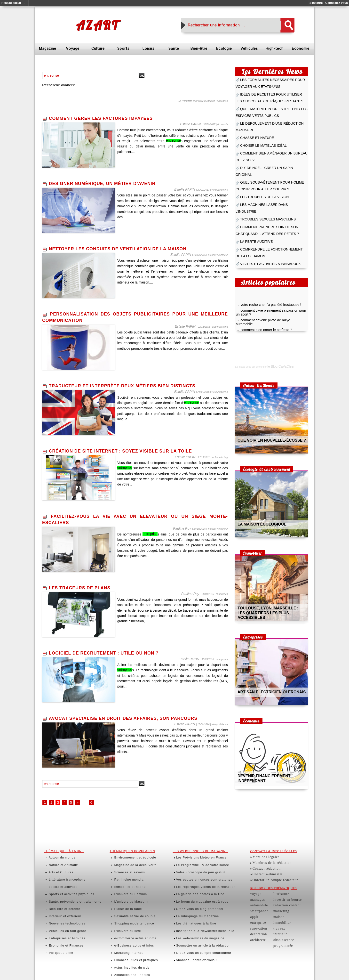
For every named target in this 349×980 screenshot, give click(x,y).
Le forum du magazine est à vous (197, 875)
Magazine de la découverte (131, 853)
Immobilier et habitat (126, 867)
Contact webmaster (265, 862)
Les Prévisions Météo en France (197, 848)
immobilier (277, 902)
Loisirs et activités (59, 867)
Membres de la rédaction (269, 853)
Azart (97, 25)
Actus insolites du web (127, 916)
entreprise (257, 902)
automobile (258, 888)
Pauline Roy (184, 528)
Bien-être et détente (60, 880)
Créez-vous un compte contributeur (199, 907)
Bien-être (199, 49)
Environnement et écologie (130, 848)
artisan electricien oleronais (265, 638)
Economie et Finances (62, 903)
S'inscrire (316, 3)
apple (254, 897)
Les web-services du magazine (196, 898)
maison (275, 897)
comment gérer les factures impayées (107, 119)
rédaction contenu (282, 888)
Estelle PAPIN (193, 124)
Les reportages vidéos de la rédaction (201, 867)
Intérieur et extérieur (61, 885)
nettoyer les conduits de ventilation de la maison (126, 249)
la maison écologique (257, 470)
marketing (277, 892)
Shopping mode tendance (129, 889)
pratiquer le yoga (251, 276)
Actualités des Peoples (128, 921)
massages (256, 883)
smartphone (258, 892)
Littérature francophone (63, 862)
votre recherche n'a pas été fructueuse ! (266, 252)
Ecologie (224, 49)
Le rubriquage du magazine (193, 885)
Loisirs (148, 49)
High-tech (274, 49)
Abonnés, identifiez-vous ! (192, 912)
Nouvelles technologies (62, 889)
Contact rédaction (264, 858)
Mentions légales (264, 848)
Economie (301, 49)
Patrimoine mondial (125, 862)
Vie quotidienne (57, 907)
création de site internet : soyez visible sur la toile (129, 451)
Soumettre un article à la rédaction (198, 903)
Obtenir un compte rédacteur (271, 867)
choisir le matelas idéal (258, 127)
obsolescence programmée (287, 915)
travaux (275, 906)
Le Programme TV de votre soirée (198, 853)
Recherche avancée (59, 85)
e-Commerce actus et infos (131, 898)
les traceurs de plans (83, 588)
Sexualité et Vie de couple (130, 885)
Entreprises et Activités (62, 898)
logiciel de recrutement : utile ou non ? (110, 653)
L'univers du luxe (123, 894)
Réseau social (11, 3)
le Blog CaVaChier (277, 312)
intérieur (276, 911)
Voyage (73, 49)
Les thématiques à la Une (192, 889)
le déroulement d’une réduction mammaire (273, 114)
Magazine (48, 49)
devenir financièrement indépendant (271, 722)
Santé (174, 49)
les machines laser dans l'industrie (267, 169)
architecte (257, 915)
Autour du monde (58, 848)
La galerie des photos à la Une (196, 871)
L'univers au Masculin (127, 875)
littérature (277, 879)
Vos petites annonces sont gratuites (199, 862)
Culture (98, 49)
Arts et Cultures (57, 858)
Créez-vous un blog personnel (195, 880)
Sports (123, 49)
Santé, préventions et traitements (70, 875)
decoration (257, 911)
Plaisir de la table (124, 880)
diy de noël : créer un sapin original (268, 145)
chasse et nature (254, 121)
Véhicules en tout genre (63, 894)
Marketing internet (124, 907)
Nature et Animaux (59, 853)
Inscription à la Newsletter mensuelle (200, 894)
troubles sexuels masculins (262, 175)
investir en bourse (282, 883)
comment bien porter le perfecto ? (262, 271)
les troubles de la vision (259, 163)
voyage (255, 879)
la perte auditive (253, 193)
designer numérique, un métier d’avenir (108, 184)
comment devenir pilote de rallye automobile (269, 266)
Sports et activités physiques (66, 871)
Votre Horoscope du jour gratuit (196, 858)
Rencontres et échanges (129, 925)
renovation (257, 906)
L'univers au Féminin (126, 871)
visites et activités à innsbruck (264, 211)
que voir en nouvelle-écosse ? (265, 386)
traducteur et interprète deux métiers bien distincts (131, 386)
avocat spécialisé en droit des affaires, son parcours (131, 718)
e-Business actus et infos (129, 903)
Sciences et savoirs (125, 858)
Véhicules (249, 49)
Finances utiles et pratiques (131, 912)
